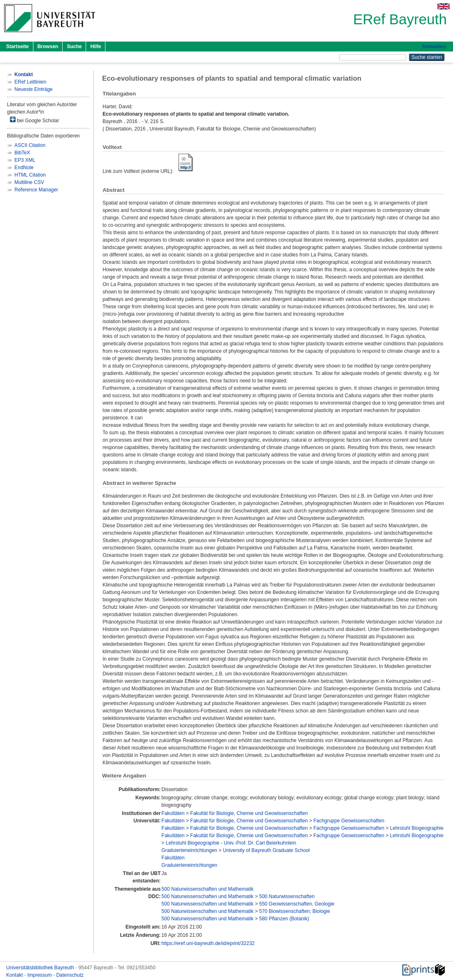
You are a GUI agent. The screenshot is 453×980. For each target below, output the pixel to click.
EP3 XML (25, 160)
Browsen (48, 47)
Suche (74, 47)
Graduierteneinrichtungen (189, 850)
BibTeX (22, 153)
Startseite (18, 47)
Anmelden (434, 47)
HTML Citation (30, 175)
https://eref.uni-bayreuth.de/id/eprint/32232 (208, 943)
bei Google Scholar (34, 120)
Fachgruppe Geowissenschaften (349, 821)
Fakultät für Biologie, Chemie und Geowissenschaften (249, 813)
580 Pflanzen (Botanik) (284, 919)
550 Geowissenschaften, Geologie (297, 904)
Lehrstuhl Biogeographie (417, 828)
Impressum (40, 975)
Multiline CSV (29, 182)
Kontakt (15, 975)
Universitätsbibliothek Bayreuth (41, 968)
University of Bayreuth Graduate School (266, 850)
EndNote (24, 168)
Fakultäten (173, 813)
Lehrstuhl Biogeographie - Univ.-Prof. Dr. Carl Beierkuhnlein (231, 843)
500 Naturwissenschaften (287, 896)
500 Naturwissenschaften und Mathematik (207, 889)
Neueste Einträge (34, 89)
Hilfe (96, 47)
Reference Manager (36, 190)
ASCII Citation (30, 145)
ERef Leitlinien (30, 82)
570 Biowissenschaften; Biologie (294, 911)
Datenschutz (70, 975)
